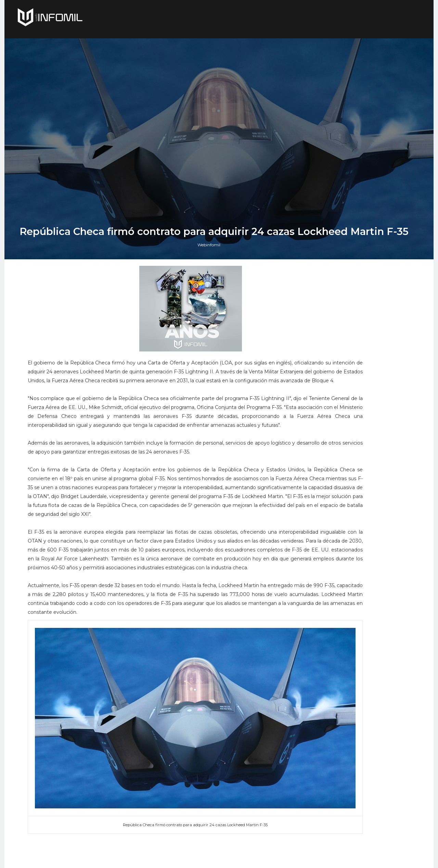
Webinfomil (214, 533)
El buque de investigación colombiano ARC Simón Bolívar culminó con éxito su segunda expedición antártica (361, 726)
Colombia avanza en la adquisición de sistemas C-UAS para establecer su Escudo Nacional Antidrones (361, 799)
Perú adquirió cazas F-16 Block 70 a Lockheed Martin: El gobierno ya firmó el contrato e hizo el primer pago (359, 686)
